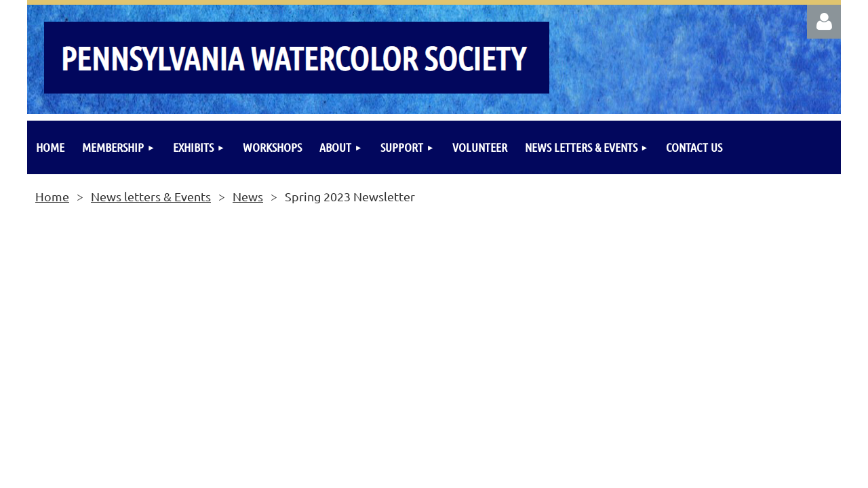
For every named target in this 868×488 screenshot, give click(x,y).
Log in (824, 22)
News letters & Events (151, 196)
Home (52, 196)
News (248, 196)
